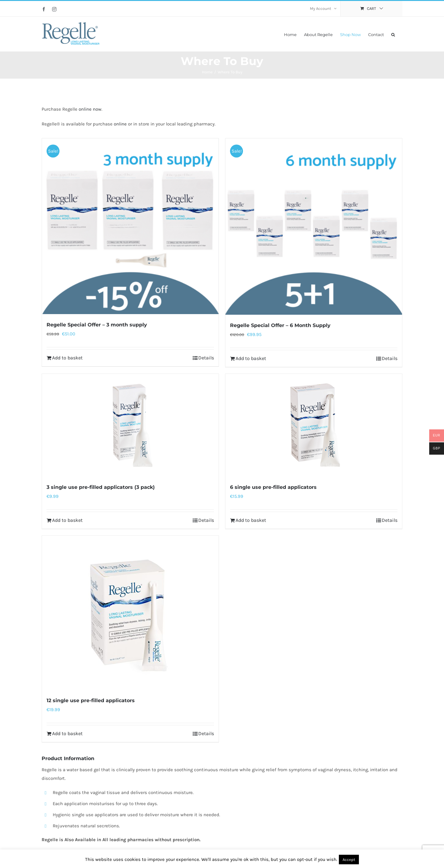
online (120, 124)
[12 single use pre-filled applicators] (130, 613)
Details (206, 358)
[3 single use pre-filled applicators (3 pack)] (130, 425)
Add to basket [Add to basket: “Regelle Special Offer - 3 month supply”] (67, 358)
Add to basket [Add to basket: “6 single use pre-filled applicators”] (251, 520)
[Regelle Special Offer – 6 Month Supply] (314, 227)
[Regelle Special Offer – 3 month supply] (130, 226)
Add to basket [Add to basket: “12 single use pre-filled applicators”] (67, 733)
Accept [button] (349, 860)
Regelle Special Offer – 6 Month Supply (280, 325)
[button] (393, 34)
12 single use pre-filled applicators (91, 700)
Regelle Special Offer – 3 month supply (97, 325)
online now (90, 109)
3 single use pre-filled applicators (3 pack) (101, 487)
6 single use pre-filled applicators (273, 487)
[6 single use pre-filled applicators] (314, 425)
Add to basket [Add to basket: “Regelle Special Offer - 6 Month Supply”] (251, 358)
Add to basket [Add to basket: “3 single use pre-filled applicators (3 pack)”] (67, 520)
